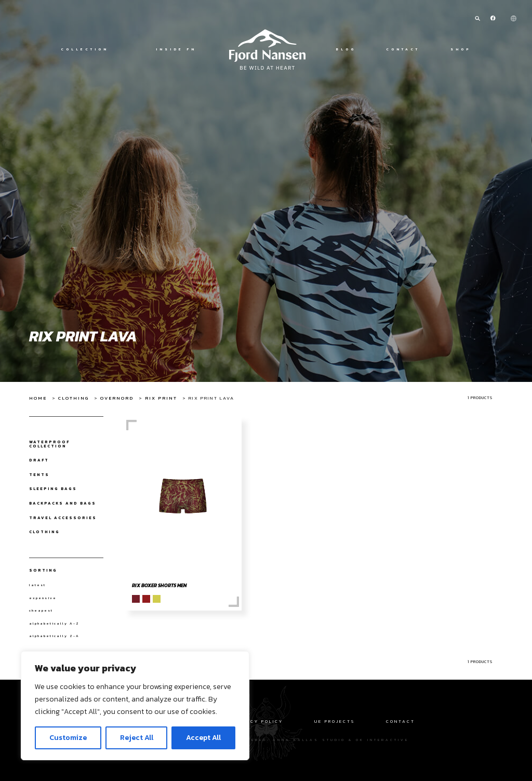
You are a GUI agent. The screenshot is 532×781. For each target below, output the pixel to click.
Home (38, 398)
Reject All (137, 738)
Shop (461, 49)
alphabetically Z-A (54, 636)
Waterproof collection (49, 444)
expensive (43, 598)
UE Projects (335, 721)
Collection (85, 49)
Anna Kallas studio (309, 739)
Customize (68, 738)
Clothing (74, 398)
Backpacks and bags (63, 504)
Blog (346, 49)
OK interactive (382, 739)
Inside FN (176, 49)
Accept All (203, 738)
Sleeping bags (53, 489)
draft (39, 460)
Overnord (117, 398)
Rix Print (161, 398)
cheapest (41, 611)
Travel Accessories (63, 518)
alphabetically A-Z (54, 624)
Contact (403, 49)
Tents (39, 475)
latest (37, 585)
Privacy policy (258, 721)
